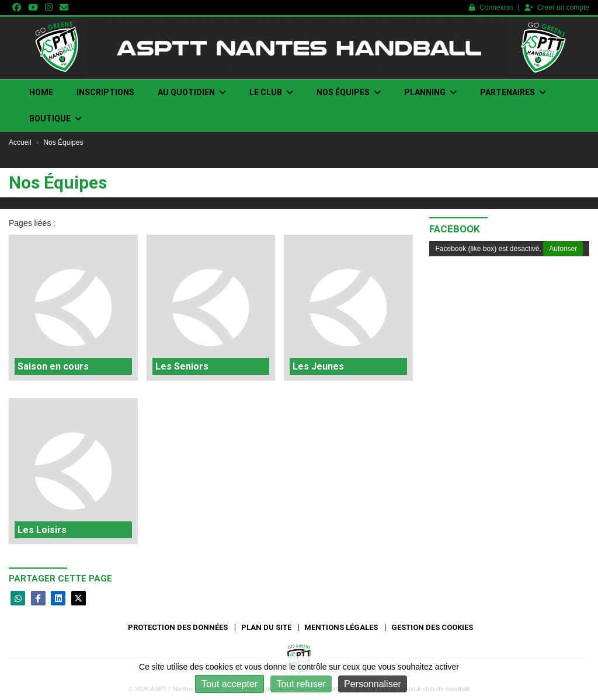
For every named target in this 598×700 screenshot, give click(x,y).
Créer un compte (557, 8)
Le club (271, 92)
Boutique (55, 119)
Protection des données (178, 627)
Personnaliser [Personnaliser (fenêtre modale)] (373, 684)
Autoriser (563, 249)
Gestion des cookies (432, 627)
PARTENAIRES (513, 92)
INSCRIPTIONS (105, 92)
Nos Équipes (349, 92)
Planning (430, 92)
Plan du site (266, 627)
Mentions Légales (341, 627)
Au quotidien (192, 92)
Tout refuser (301, 684)
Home (41, 92)
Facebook (455, 229)
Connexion (491, 8)
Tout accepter (230, 684)
